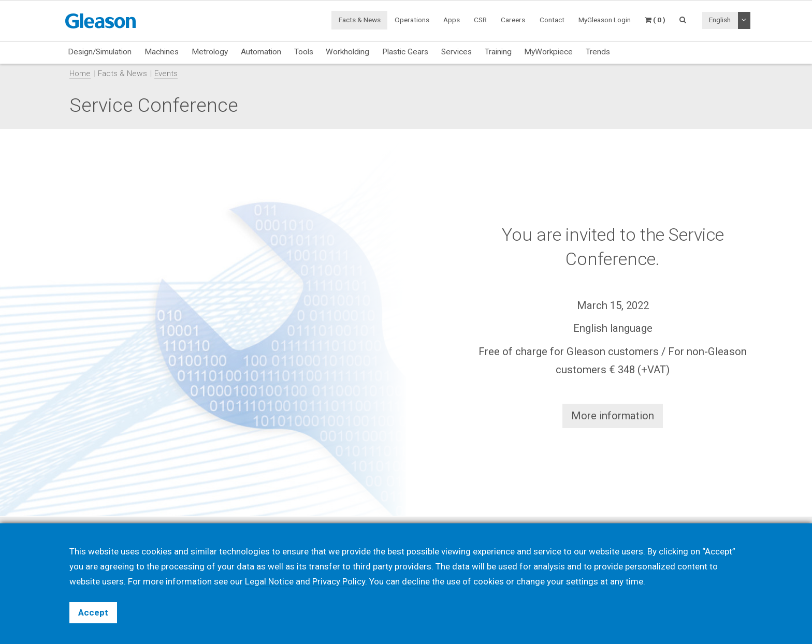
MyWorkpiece (548, 52)
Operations (412, 20)
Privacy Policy (339, 581)
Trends (598, 52)
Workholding (347, 52)
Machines (162, 52)
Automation (261, 52)
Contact (552, 20)
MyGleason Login (605, 20)
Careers (513, 20)
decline (416, 581)
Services (456, 52)
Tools (304, 52)
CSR (480, 20)
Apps (452, 20)
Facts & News (360, 20)
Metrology (210, 52)
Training (498, 52)
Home (80, 74)
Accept (93, 612)
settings (582, 581)
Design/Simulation (100, 52)
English (720, 20)
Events (166, 74)
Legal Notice (269, 581)
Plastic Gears (405, 52)
